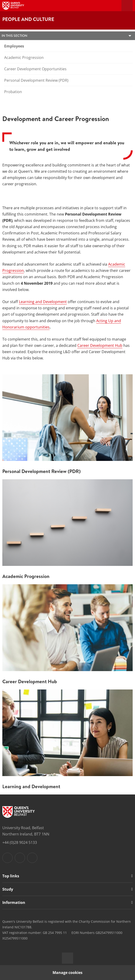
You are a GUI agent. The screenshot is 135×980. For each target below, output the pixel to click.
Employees (14, 46)
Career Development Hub (100, 345)
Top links (11, 876)
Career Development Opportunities (35, 69)
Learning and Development (43, 302)
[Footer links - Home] (19, 812)
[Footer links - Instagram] (20, 858)
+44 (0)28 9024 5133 (20, 842)
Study (8, 889)
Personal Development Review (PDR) (36, 80)
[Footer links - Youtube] (32, 858)
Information (14, 902)
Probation (13, 92)
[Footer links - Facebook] (7, 858)
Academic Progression (24, 57)
